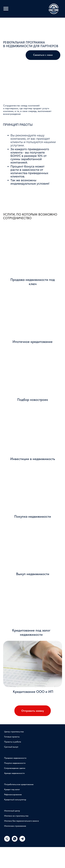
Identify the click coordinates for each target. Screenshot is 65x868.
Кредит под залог (12, 789)
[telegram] (22, 841)
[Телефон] (7, 841)
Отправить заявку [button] (33, 711)
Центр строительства (14, 732)
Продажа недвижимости (15, 758)
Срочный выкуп (11, 747)
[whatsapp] (15, 841)
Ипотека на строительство (16, 816)
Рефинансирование (13, 794)
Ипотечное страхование (15, 826)
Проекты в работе (13, 742)
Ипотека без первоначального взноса (21, 821)
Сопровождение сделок (15, 768)
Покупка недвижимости (15, 763)
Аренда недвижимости (14, 773)
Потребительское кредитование (19, 784)
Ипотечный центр (12, 811)
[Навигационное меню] (6, 9)
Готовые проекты (12, 737)
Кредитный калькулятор (15, 800)
